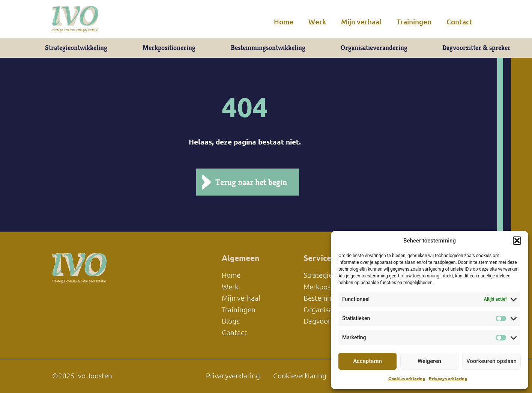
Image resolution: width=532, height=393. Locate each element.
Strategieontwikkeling (76, 48)
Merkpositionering (169, 48)
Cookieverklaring (407, 379)
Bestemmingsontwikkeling (268, 48)
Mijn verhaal (361, 22)
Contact (459, 22)
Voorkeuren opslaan (491, 361)
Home (284, 22)
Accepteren (367, 361)
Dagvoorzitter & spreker (476, 48)
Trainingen (414, 22)
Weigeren (429, 361)
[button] (517, 241)
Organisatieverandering (374, 48)
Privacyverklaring (448, 379)
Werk (317, 22)
